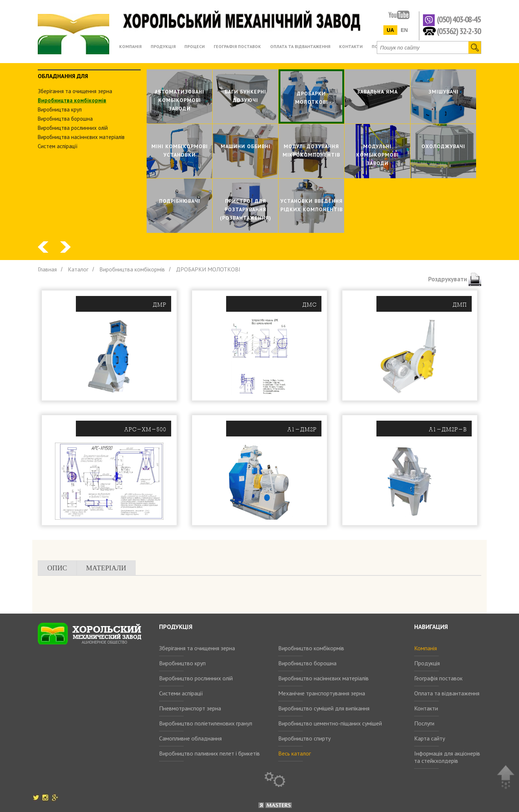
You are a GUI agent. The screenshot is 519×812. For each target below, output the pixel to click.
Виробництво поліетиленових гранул (206, 723)
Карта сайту (430, 738)
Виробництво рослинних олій (196, 678)
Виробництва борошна (65, 119)
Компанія (426, 648)
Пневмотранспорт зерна (190, 708)
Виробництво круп (182, 663)
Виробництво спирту (304, 738)
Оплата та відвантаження (447, 693)
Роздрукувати (455, 279)
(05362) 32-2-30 (459, 31)
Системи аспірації (181, 693)
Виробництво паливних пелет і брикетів (209, 753)
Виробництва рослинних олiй (73, 128)
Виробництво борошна (307, 663)
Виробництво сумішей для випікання (324, 708)
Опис (57, 568)
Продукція (427, 663)
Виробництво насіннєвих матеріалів (323, 678)
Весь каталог (295, 753)
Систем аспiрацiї (58, 146)
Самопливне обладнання (190, 738)
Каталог (78, 269)
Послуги (424, 723)
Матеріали (106, 568)
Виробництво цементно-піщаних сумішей (330, 723)
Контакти (426, 708)
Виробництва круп (60, 109)
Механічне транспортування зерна (322, 693)
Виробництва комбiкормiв (72, 100)
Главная (47, 269)
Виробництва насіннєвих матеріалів (81, 137)
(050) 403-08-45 (459, 20)
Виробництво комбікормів (311, 648)
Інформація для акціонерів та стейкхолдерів (447, 757)
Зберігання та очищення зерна (197, 648)
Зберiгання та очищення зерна (75, 91)
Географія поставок (438, 678)
